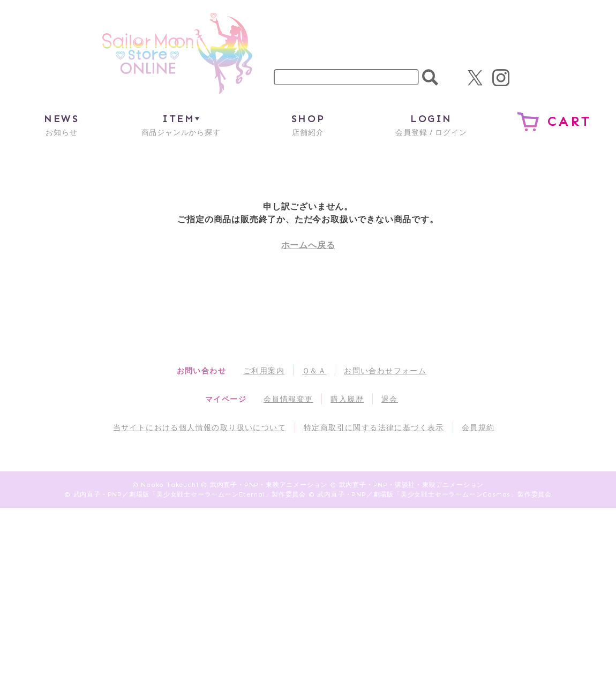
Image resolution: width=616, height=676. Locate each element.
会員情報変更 (288, 399)
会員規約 (478, 427)
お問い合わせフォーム (385, 370)
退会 (390, 399)
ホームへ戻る (308, 245)
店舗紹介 (308, 125)
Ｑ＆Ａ (314, 370)
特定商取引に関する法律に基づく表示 (374, 427)
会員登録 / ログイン (431, 125)
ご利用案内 (264, 370)
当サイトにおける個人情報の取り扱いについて (200, 427)
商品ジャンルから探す (181, 125)
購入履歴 (347, 399)
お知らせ (61, 125)
